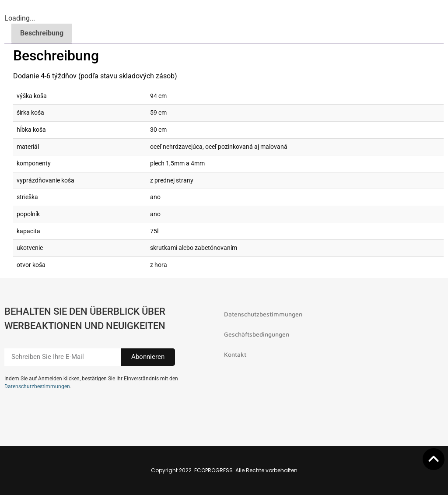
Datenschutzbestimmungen (37, 386)
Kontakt (235, 354)
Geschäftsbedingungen (257, 334)
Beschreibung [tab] (42, 33)
